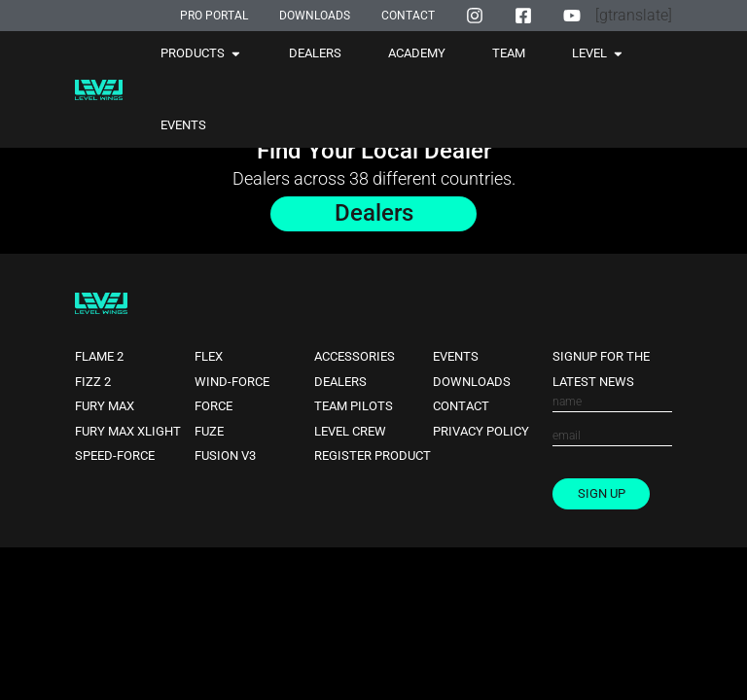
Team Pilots (354, 407)
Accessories (355, 356)
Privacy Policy (481, 431)
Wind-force (232, 382)
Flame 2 (99, 356)
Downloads (472, 382)
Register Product (373, 456)
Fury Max (105, 407)
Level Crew (350, 431)
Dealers (340, 382)
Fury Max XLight (128, 431)
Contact (461, 407)
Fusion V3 (225, 456)
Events (456, 356)
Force (213, 407)
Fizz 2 (93, 382)
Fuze (209, 431)
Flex (209, 356)
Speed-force (115, 456)
